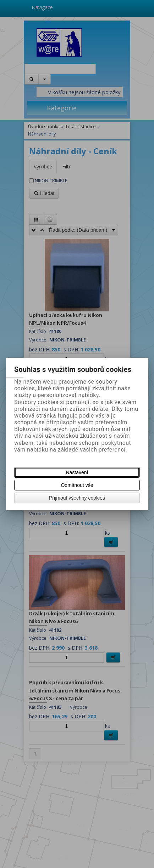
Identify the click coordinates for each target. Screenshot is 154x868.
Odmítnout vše (77, 485)
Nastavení (77, 472)
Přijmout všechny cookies (77, 498)
